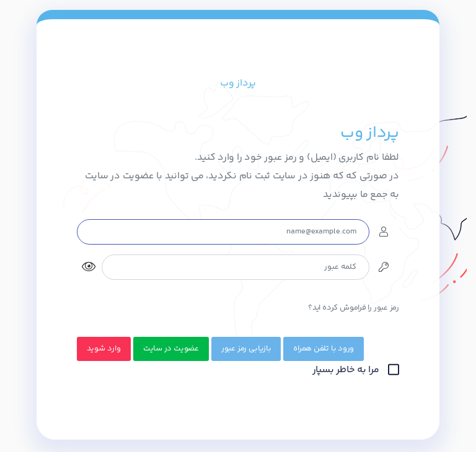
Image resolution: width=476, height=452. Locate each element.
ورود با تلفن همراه (324, 349)
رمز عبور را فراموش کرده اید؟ (354, 308)
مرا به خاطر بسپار (356, 370)
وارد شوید (104, 349)
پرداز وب (238, 83)
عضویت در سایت (171, 349)
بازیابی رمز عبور (246, 349)
